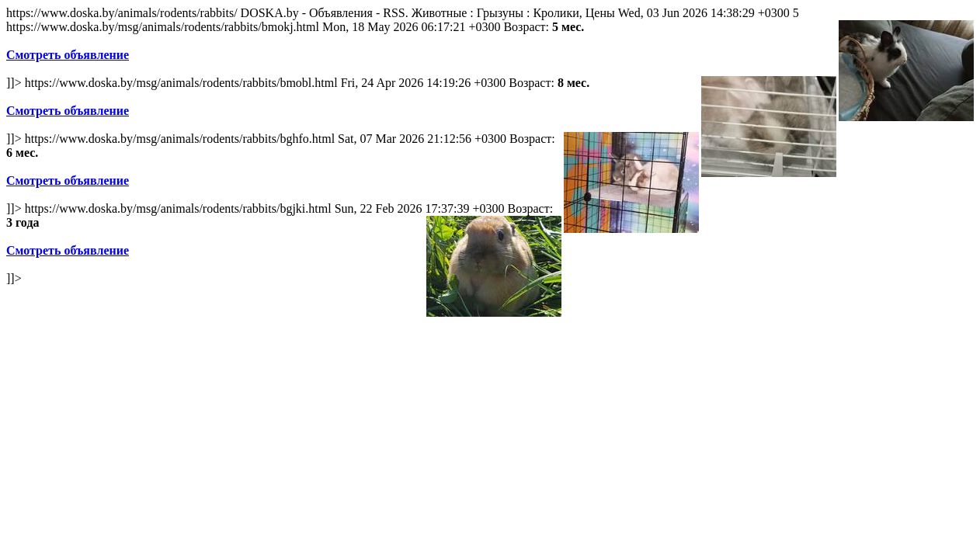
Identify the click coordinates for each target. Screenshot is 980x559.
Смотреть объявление (68, 55)
